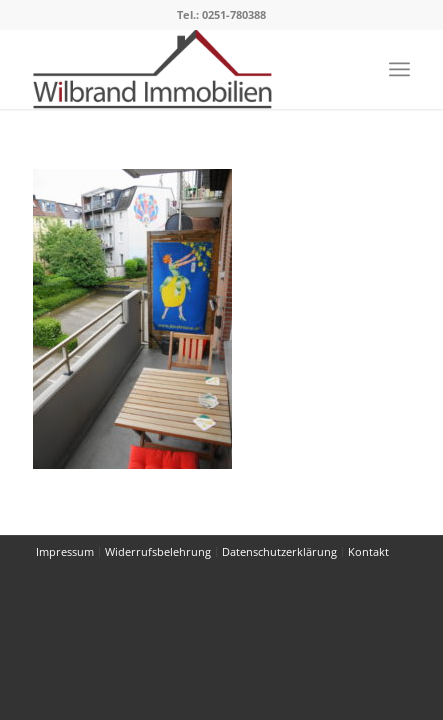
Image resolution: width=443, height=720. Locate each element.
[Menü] (399, 69)
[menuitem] (399, 69)
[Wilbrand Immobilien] (183, 69)
